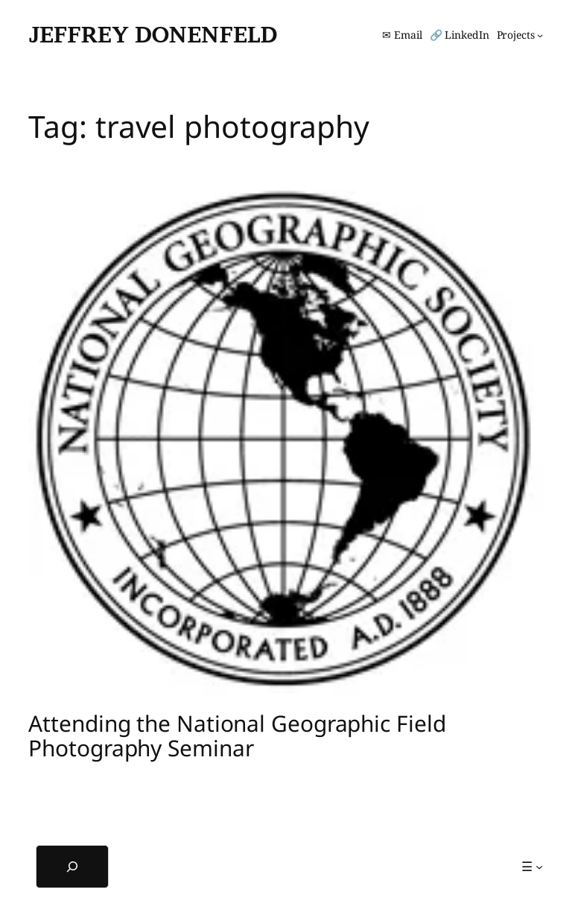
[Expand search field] (72, 867)
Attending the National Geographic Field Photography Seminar (237, 736)
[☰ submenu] (532, 867)
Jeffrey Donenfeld (153, 34)
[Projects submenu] (520, 35)
